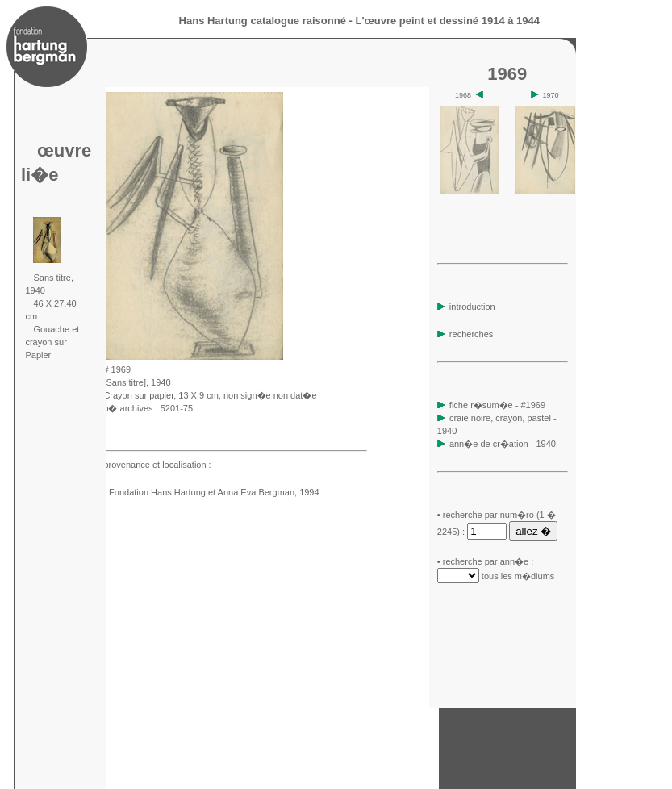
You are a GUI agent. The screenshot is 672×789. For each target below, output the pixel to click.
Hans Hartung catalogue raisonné (263, 21)
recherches (465, 334)
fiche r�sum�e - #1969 (496, 405)
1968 (469, 95)
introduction (466, 307)
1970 (545, 95)
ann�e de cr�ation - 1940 (503, 444)
